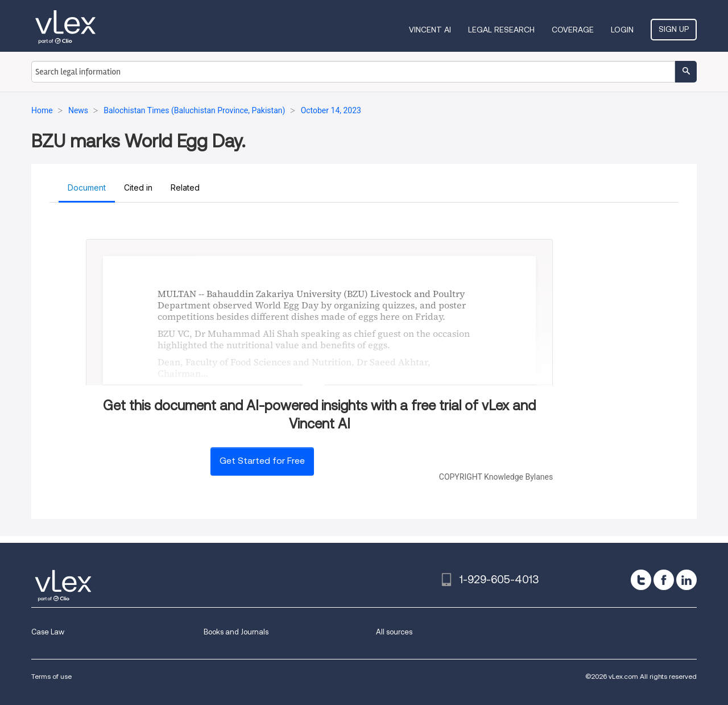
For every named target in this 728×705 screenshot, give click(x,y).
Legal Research (501, 30)
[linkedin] (686, 580)
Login (622, 30)
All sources (394, 632)
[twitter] (641, 580)
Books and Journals (236, 632)
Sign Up (674, 29)
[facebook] (664, 580)
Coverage (573, 30)
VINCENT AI (430, 30)
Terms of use (51, 676)
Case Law (48, 632)
